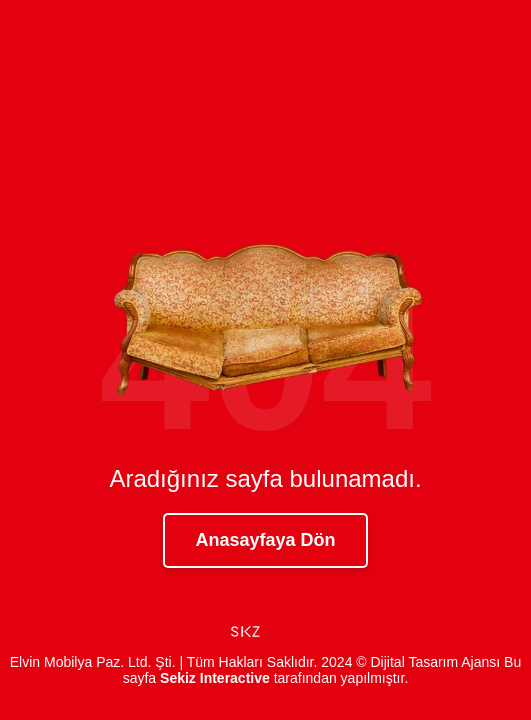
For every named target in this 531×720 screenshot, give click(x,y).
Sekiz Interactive (215, 678)
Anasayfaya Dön (265, 540)
